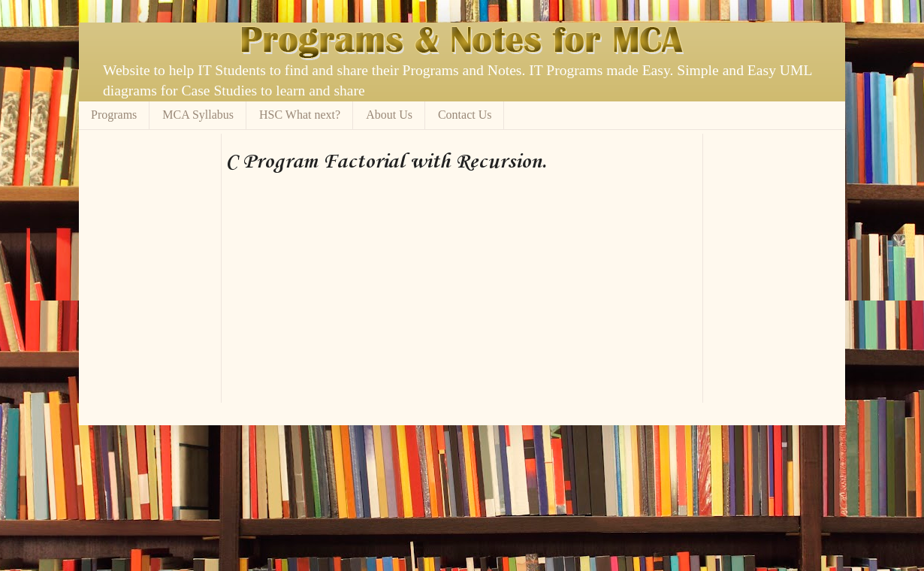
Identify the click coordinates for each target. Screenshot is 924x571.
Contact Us (465, 115)
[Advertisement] (401, 139)
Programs (114, 115)
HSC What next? (300, 115)
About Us (389, 115)
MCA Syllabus (198, 115)
